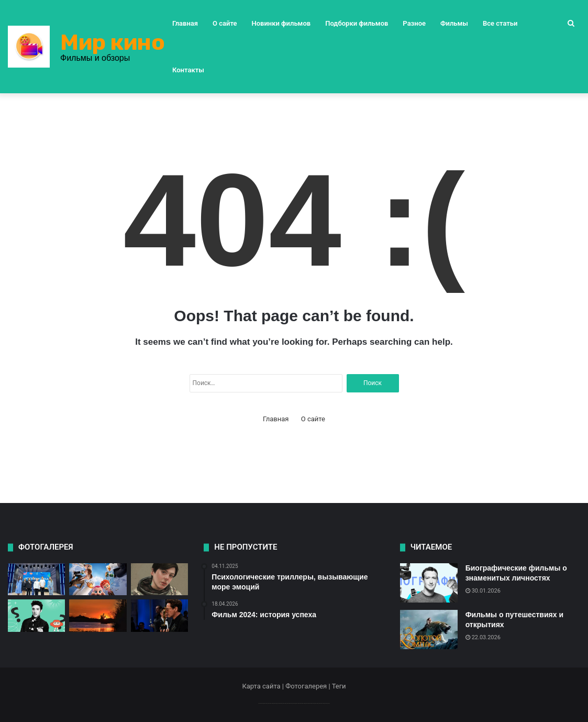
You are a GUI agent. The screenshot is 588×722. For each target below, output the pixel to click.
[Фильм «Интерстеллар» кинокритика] (159, 579)
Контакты (188, 70)
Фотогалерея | (308, 686)
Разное (414, 23)
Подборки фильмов (357, 23)
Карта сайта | (264, 686)
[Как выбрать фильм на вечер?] (98, 616)
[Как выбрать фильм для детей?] (98, 579)
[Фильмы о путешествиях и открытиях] (429, 630)
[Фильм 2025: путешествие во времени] (36, 616)
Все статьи (500, 23)
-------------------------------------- (294, 703)
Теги (339, 686)
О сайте (225, 23)
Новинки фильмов (281, 23)
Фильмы (454, 23)
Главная (185, 23)
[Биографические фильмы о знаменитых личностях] (429, 583)
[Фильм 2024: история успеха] (36, 579)
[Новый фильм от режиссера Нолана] (159, 616)
